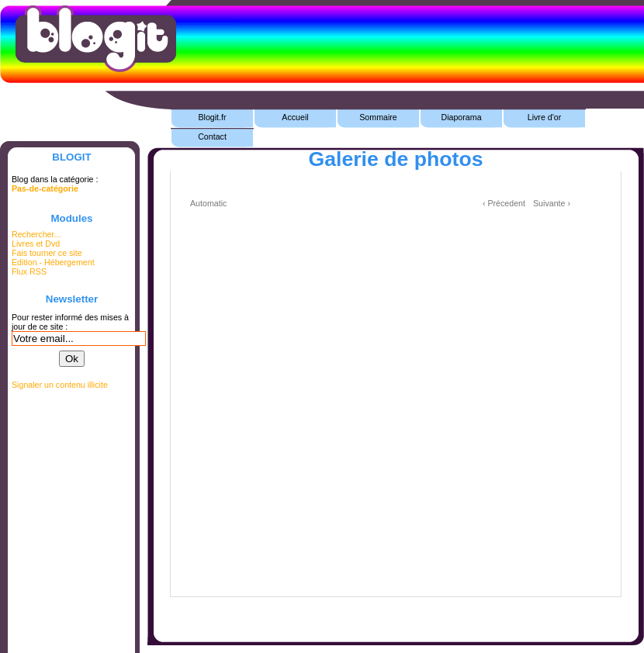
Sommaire (378, 117)
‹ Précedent (504, 203)
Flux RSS (29, 271)
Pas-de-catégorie (45, 188)
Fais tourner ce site (47, 253)
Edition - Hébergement (53, 262)
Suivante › (552, 203)
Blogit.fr (212, 117)
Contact (212, 136)
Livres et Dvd (36, 244)
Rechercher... (36, 234)
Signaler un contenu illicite (60, 385)
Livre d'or (545, 117)
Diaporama (461, 117)
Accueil (295, 117)
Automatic (208, 203)
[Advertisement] (396, 620)
